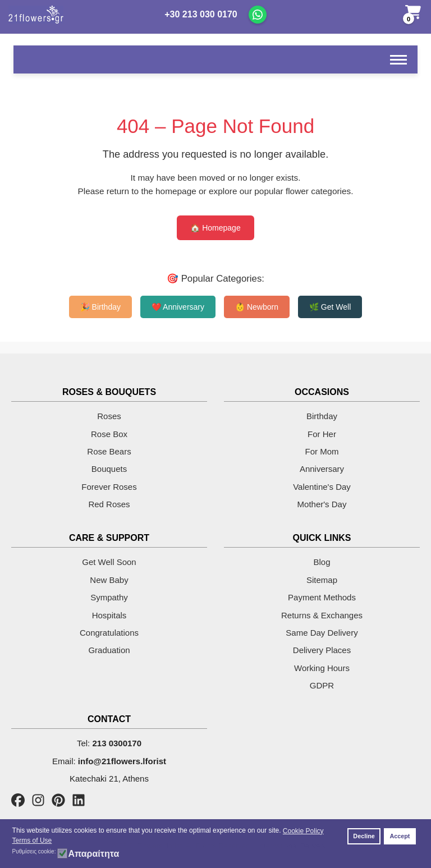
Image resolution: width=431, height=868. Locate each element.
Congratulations (109, 633)
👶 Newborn (257, 307)
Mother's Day (322, 504)
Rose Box (109, 434)
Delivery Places (322, 650)
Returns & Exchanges (322, 615)
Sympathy (109, 597)
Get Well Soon (109, 562)
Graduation (109, 650)
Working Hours (322, 668)
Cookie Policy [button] (303, 831)
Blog (322, 562)
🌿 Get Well (330, 307)
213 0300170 (117, 743)
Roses (109, 416)
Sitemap (322, 580)
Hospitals (109, 615)
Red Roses (109, 504)
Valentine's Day (322, 487)
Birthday (322, 416)
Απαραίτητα (93, 854)
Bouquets (109, 469)
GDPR (322, 685)
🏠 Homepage (215, 228)
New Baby (109, 580)
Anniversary (322, 469)
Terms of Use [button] (32, 841)
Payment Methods (322, 597)
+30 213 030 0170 (201, 14)
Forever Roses (109, 487)
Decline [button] (364, 836)
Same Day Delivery (322, 633)
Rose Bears (109, 451)
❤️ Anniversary (178, 307)
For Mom (322, 451)
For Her (322, 434)
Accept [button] (400, 836)
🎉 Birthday (100, 307)
